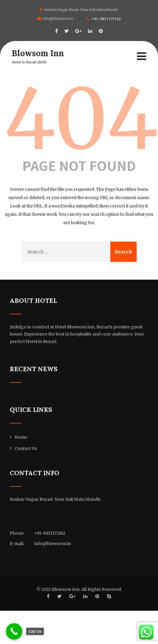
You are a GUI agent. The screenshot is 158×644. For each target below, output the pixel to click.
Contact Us (26, 448)
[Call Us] (14, 631)
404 (81, 119)
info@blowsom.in (55, 19)
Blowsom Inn (38, 53)
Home (21, 437)
